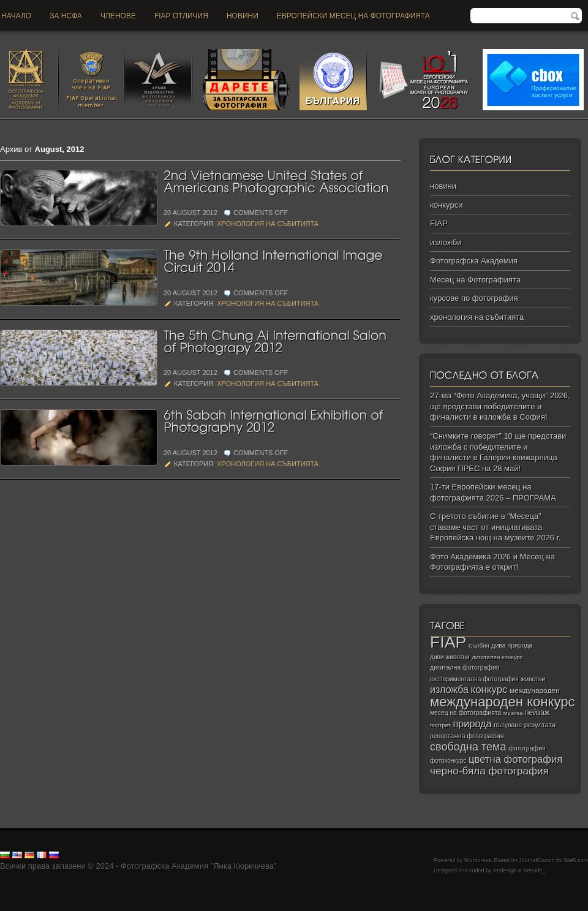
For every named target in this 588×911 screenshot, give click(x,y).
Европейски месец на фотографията (353, 16)
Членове (118, 16)
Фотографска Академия (474, 261)
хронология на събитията (268, 224)
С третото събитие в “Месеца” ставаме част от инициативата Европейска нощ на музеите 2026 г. (495, 527)
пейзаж (537, 713)
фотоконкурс (448, 761)
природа (472, 724)
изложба (449, 689)
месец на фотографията (466, 713)
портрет (440, 725)
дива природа (512, 645)
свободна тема (468, 747)
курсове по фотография (474, 298)
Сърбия (479, 645)
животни (533, 679)
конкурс (489, 690)
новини (243, 16)
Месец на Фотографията (475, 280)
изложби (446, 242)
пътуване (508, 725)
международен (534, 690)
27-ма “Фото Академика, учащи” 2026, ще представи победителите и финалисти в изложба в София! (500, 406)
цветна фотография (515, 759)
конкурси (446, 205)
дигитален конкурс (497, 657)
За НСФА (66, 16)
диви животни (450, 657)
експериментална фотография (474, 679)
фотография (527, 748)
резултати (540, 725)
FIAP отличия (181, 16)
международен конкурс (503, 702)
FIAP (439, 223)
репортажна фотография (467, 736)
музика (513, 713)
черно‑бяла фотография (489, 771)
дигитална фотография (465, 667)
